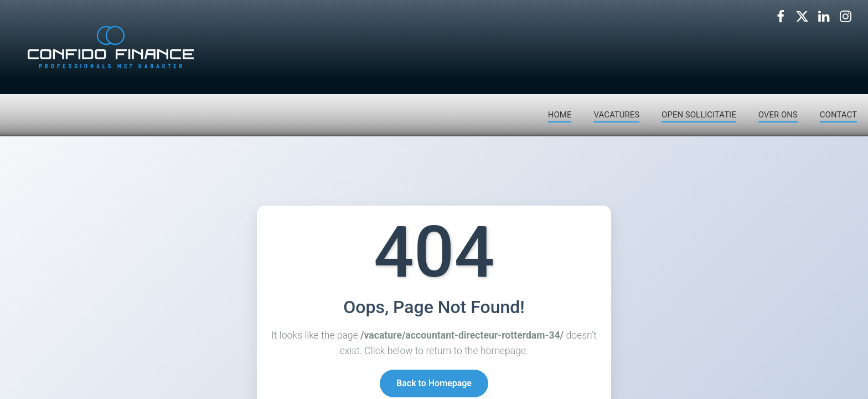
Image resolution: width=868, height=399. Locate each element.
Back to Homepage (434, 384)
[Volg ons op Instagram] (845, 17)
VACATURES (616, 115)
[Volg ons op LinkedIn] (824, 17)
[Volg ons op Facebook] (781, 17)
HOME (560, 115)
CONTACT (838, 115)
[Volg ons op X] (802, 17)
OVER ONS (778, 115)
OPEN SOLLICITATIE (699, 115)
